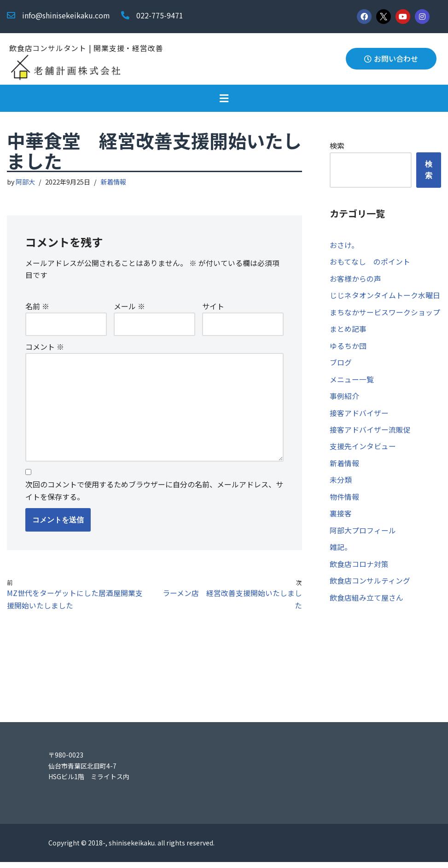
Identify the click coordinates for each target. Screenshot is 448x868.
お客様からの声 (355, 280)
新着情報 (114, 182)
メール (129, 307)
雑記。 (341, 554)
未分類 (341, 485)
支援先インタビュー (363, 451)
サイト (213, 307)
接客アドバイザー (359, 417)
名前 (37, 307)
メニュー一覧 (352, 382)
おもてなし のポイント (370, 262)
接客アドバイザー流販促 (370, 434)
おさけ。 (344, 245)
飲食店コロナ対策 (359, 571)
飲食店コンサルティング (370, 588)
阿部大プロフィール (363, 536)
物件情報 (344, 502)
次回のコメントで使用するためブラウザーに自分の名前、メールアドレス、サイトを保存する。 (154, 495)
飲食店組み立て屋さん (367, 605)
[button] (224, 99)
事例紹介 (344, 399)
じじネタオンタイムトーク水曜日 (385, 297)
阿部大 (26, 182)
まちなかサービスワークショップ (385, 314)
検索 (337, 146)
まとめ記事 (348, 331)
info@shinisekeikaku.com (66, 15)
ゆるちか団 (348, 348)
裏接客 (341, 519)
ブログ (341, 365)
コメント (45, 348)
